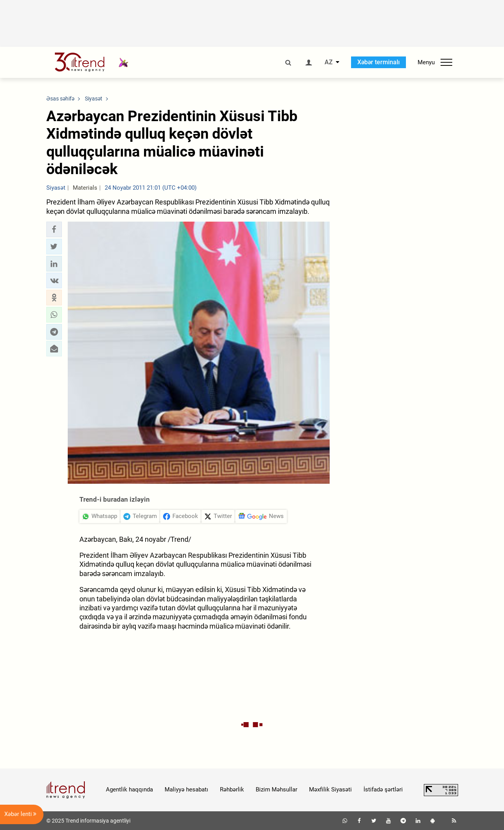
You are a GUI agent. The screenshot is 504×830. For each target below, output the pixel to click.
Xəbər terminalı (378, 62)
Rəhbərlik (232, 789)
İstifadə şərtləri (383, 789)
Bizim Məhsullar (277, 789)
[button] (54, 229)
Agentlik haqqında (129, 789)
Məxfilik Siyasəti (330, 789)
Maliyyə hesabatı (186, 789)
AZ (329, 62)
